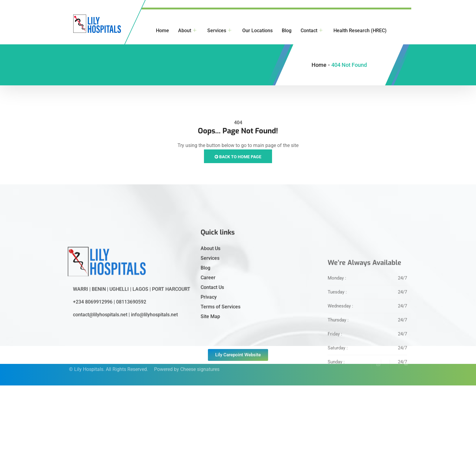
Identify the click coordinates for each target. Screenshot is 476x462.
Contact (312, 31)
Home (162, 31)
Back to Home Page (238, 157)
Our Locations (257, 31)
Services (219, 31)
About (187, 31)
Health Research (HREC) (360, 31)
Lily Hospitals (89, 363)
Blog (287, 31)
